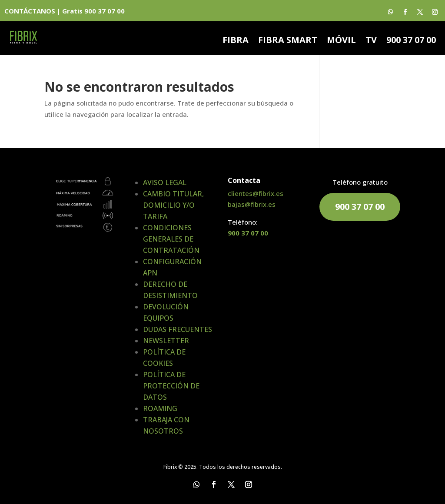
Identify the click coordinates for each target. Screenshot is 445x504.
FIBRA (236, 41)
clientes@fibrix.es (256, 193)
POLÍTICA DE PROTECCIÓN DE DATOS (171, 386)
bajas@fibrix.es (252, 204)
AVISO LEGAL (165, 182)
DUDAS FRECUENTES (178, 329)
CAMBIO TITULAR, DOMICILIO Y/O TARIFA (173, 205)
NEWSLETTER (166, 341)
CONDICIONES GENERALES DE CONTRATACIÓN (171, 239)
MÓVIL (341, 41)
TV (371, 41)
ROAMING (160, 408)
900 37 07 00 (411, 41)
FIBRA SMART (288, 41)
